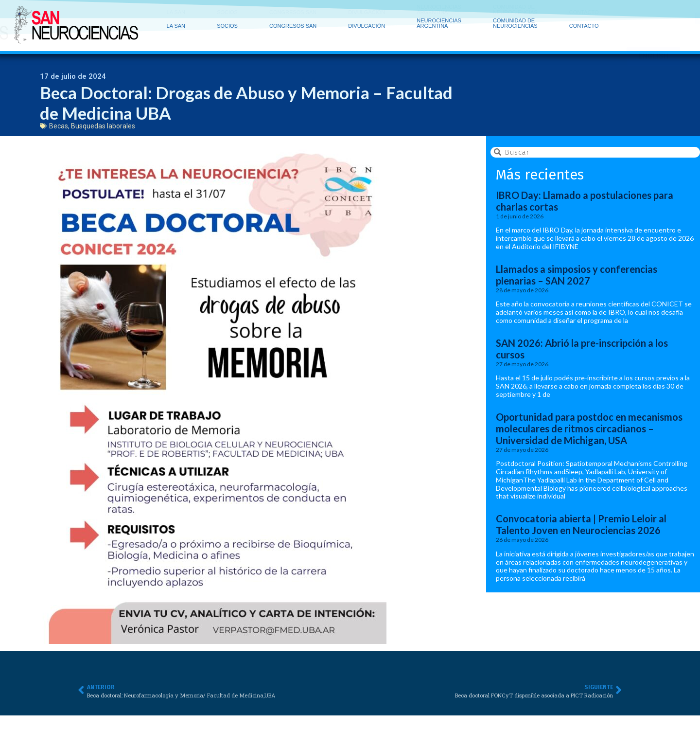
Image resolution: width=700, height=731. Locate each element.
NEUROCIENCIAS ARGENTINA (441, 13)
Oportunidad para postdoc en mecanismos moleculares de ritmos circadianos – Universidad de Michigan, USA (589, 428)
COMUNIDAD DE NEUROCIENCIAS (518, 13)
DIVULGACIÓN (369, 13)
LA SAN (179, 13)
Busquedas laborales (103, 126)
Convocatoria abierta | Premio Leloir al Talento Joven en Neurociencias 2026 (581, 524)
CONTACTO (584, 16)
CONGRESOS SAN (295, 13)
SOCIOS (230, 13)
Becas (59, 126)
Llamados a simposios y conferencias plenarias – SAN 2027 (577, 275)
